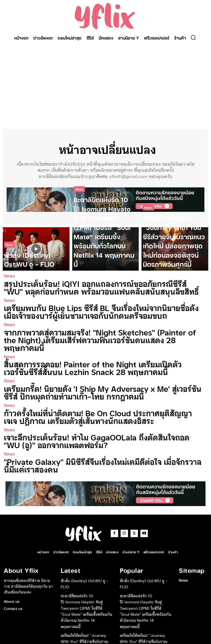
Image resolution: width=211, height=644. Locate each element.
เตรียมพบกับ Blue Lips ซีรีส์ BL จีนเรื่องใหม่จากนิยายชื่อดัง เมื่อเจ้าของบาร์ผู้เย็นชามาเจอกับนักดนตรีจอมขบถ (104, 308)
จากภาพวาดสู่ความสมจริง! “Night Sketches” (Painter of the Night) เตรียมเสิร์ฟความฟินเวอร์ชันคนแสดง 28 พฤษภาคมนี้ (104, 330)
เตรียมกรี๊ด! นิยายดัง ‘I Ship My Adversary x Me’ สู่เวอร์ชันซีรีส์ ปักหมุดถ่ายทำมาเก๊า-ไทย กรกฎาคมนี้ (100, 374)
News (10, 251)
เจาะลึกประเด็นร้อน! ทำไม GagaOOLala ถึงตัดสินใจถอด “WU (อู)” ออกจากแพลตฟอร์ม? (98, 418)
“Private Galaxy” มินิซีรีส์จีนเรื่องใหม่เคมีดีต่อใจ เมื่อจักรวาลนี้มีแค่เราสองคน (103, 440)
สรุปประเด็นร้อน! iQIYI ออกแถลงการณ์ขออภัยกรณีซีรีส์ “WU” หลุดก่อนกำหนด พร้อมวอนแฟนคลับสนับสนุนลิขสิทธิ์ (99, 286)
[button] (193, 37)
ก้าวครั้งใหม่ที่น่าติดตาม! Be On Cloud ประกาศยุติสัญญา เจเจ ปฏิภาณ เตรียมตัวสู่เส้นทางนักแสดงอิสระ (104, 396)
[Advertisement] (105, 85)
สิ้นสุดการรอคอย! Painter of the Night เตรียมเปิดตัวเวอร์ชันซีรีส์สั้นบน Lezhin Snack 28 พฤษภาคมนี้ (102, 352)
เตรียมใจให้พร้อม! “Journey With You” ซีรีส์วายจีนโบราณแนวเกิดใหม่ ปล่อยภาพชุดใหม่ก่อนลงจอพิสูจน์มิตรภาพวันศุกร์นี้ (86, 607)
